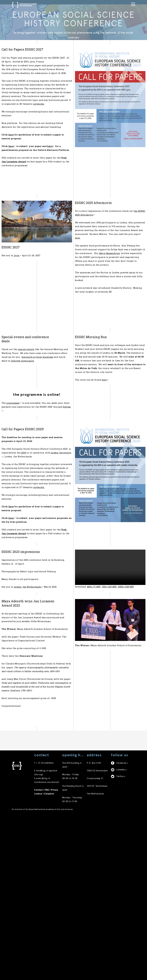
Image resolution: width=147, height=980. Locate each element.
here (130, 286)
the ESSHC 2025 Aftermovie (113, 259)
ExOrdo (48, 495)
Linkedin (122, 934)
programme (24, 488)
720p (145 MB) (119, 695)
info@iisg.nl (42, 935)
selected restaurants (40, 435)
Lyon (28, 289)
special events (36, 419)
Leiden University (44, 549)
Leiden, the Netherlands (39, 709)
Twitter (121, 941)
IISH (56, 545)
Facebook (122, 928)
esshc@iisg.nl (43, 943)
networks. (31, 134)
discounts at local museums (41, 431)
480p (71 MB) (104, 695)
